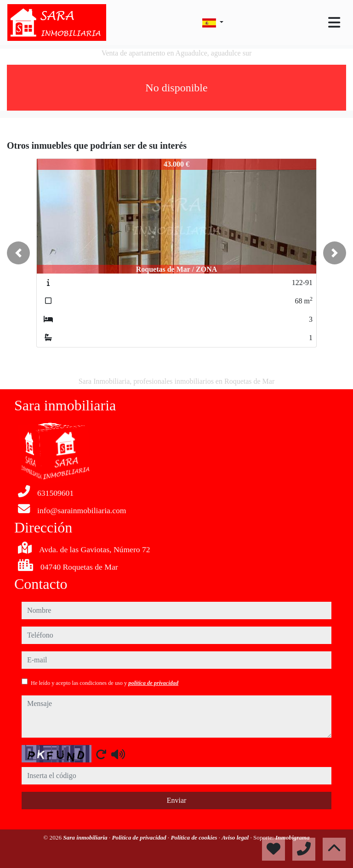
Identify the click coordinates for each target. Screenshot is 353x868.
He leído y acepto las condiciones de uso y (105, 683)
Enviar (177, 800)
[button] (18, 253)
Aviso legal (236, 837)
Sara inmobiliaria (86, 837)
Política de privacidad (140, 837)
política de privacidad (153, 683)
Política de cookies (194, 837)
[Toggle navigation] (334, 22)
